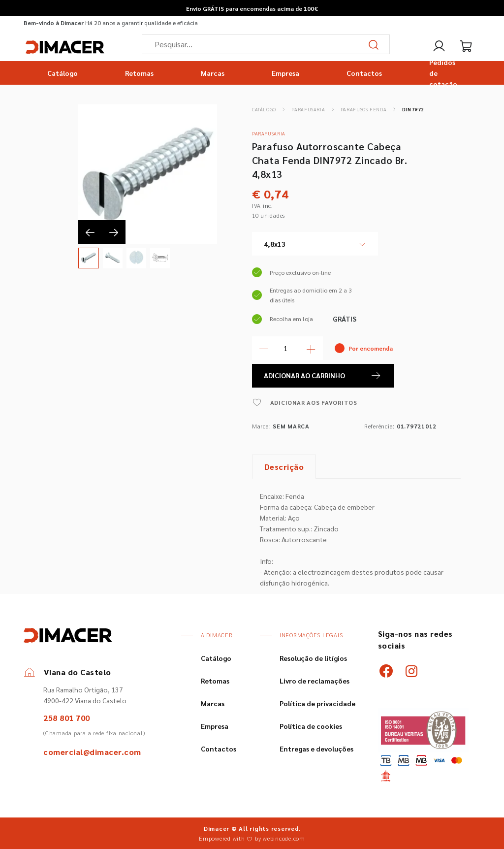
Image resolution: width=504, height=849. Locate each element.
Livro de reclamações (315, 681)
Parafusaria (308, 109)
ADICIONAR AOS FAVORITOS (305, 402)
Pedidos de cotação (443, 73)
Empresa (285, 73)
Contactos (364, 73)
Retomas (139, 73)
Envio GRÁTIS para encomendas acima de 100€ (252, 8)
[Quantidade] (287, 348)
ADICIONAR (323, 376)
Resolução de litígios (313, 658)
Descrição (284, 467)
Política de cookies (311, 726)
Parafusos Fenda (363, 109)
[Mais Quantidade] (311, 348)
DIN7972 (413, 109)
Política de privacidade (317, 703)
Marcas (213, 73)
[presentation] (90, 232)
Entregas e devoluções (316, 749)
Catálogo (63, 73)
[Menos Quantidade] (264, 348)
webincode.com (284, 838)
